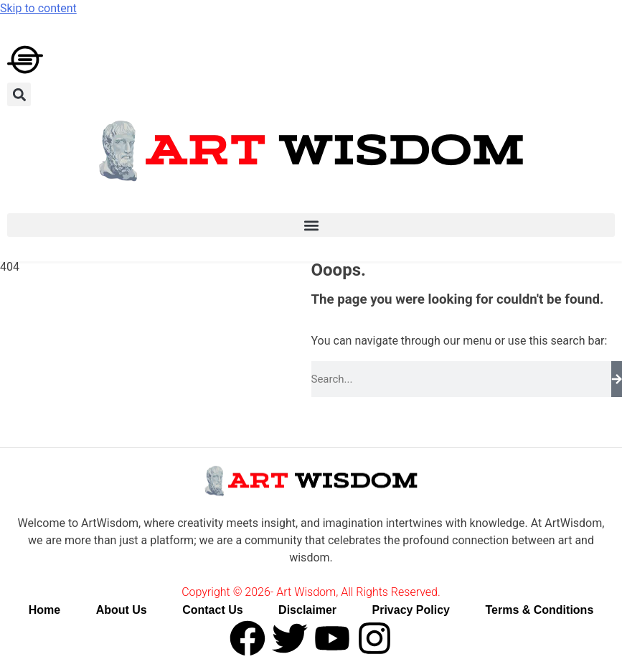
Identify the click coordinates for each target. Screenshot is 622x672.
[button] (19, 94)
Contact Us (212, 610)
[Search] (617, 379)
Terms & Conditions (539, 610)
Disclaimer (307, 610)
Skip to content (38, 8)
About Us (122, 610)
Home (44, 610)
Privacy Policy (411, 610)
